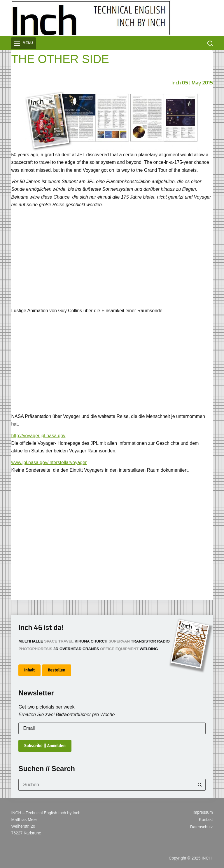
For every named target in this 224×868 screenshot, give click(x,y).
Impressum (203, 812)
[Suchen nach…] (106, 785)
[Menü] (23, 43)
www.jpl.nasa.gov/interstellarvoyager (49, 462)
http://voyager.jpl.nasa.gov (38, 436)
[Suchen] (210, 43)
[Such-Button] (200, 785)
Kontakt (206, 820)
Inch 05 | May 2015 (192, 83)
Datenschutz (202, 827)
